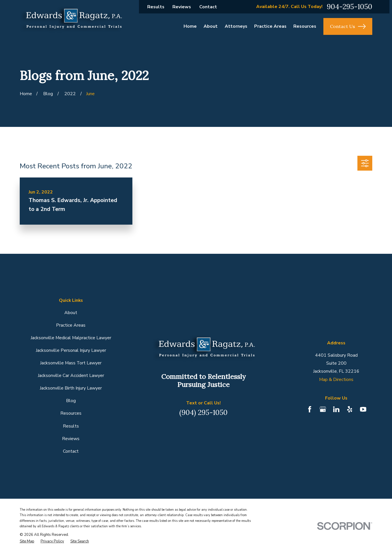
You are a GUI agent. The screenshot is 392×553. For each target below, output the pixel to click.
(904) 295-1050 (203, 412)
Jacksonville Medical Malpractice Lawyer (71, 338)
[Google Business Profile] (323, 409)
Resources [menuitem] (305, 26)
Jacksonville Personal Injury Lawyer (71, 350)
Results (156, 7)
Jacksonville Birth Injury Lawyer (71, 388)
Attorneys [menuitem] (236, 26)
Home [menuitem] (190, 26)
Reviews (182, 7)
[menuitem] (27, 542)
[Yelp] (350, 409)
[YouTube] (363, 409)
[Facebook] (310, 409)
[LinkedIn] (336, 409)
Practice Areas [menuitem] (270, 26)
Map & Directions (336, 380)
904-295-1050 (350, 7)
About (71, 313)
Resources (71, 413)
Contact (208, 7)
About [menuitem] (211, 26)
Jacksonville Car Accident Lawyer (71, 376)
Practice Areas (71, 325)
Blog (71, 401)
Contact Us (348, 26)
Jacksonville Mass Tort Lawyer (71, 363)
